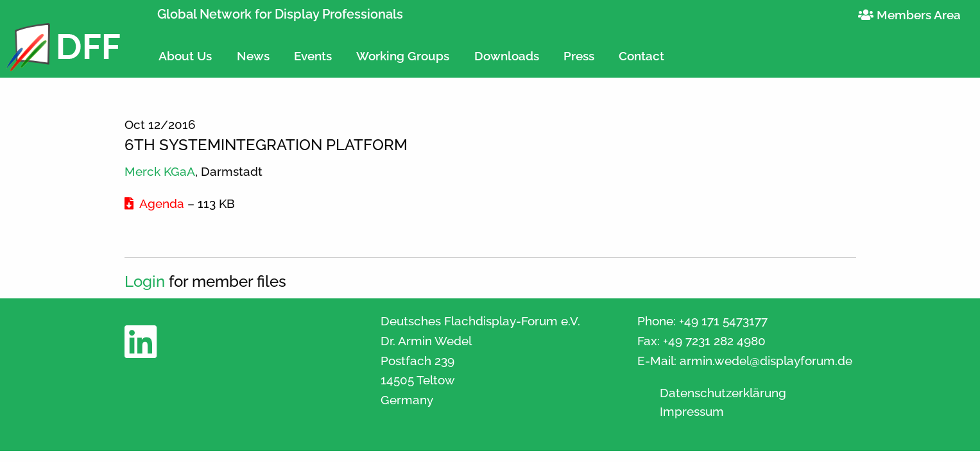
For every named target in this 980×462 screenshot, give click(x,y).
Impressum (692, 412)
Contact (641, 56)
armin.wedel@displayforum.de (766, 361)
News (253, 56)
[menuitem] (185, 50)
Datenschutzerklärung (723, 393)
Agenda (154, 203)
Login (145, 281)
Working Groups (403, 56)
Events (313, 56)
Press (579, 56)
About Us (185, 56)
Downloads (507, 56)
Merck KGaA (160, 171)
